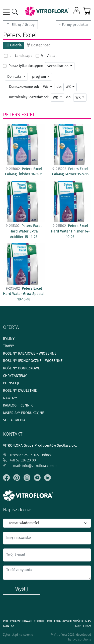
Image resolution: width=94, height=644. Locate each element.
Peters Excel (19, 115)
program (39, 77)
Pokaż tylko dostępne (26, 66)
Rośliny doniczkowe (21, 368)
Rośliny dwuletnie (20, 391)
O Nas (87, 621)
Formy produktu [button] (75, 25)
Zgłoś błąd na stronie (18, 635)
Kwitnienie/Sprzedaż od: (29, 97)
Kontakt (10, 626)
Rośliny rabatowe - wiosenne (30, 353)
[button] (77, 11)
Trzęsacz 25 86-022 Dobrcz (27, 455)
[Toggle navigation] (7, 12)
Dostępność (38, 45)
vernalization (58, 66)
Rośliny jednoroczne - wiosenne (33, 361)
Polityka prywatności (64, 621)
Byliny (9, 339)
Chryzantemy (15, 376)
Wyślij (22, 589)
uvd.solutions (82, 639)
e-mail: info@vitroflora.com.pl (30, 466)
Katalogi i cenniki (18, 405)
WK (46, 87)
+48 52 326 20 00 (19, 460)
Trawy (9, 346)
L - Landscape (21, 56)
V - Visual (49, 56)
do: (59, 87)
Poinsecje (12, 383)
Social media (14, 420)
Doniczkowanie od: (24, 87)
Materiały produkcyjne (24, 413)
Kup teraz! (83, 626)
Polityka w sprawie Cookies (25, 621)
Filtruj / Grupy (20, 25)
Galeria (14, 45)
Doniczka (15, 77)
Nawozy (10, 398)
